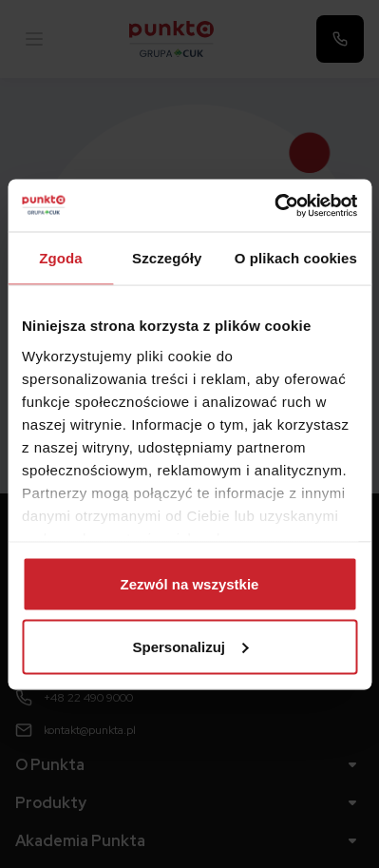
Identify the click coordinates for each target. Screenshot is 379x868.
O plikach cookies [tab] (296, 258)
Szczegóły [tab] (167, 258)
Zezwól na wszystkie (190, 584)
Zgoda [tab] (61, 258)
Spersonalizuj (190, 646)
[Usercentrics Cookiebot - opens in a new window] (274, 205)
